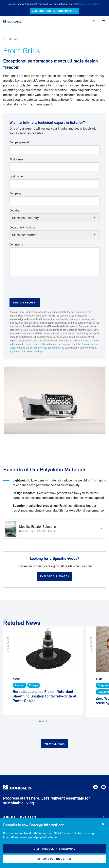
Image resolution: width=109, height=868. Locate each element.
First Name (16, 159)
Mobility (11, 39)
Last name (16, 176)
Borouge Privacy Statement (44, 348)
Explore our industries (54, 859)
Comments (16, 244)
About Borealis (54, 817)
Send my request (25, 303)
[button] (40, 721)
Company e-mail (19, 142)
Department (23, 227)
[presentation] (40, 287)
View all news (55, 744)
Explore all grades (54, 576)
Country (14, 210)
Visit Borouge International (54, 849)
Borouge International (89, 4)
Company (15, 193)
